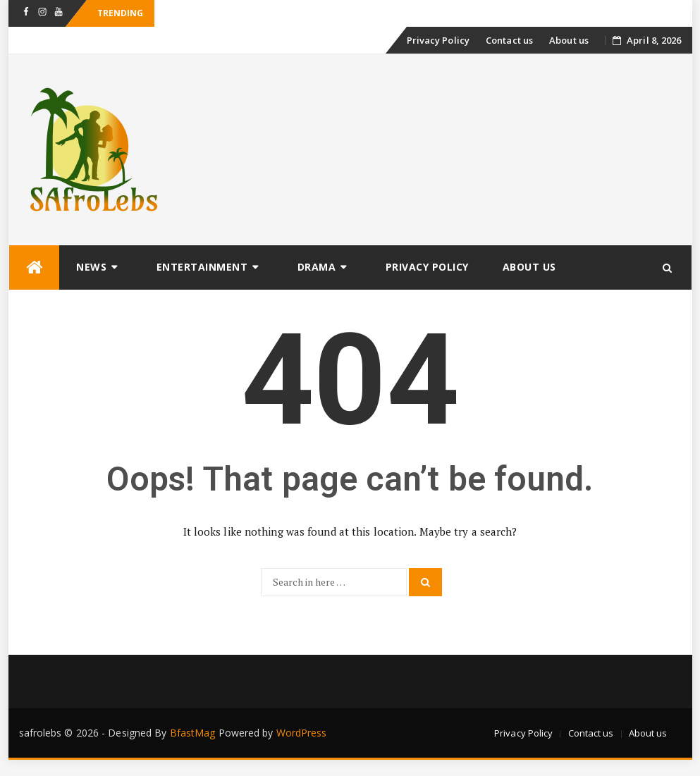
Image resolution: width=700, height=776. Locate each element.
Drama (317, 267)
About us (569, 40)
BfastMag (193, 733)
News (91, 267)
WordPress (302, 733)
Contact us (509, 40)
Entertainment (202, 267)
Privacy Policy (438, 40)
